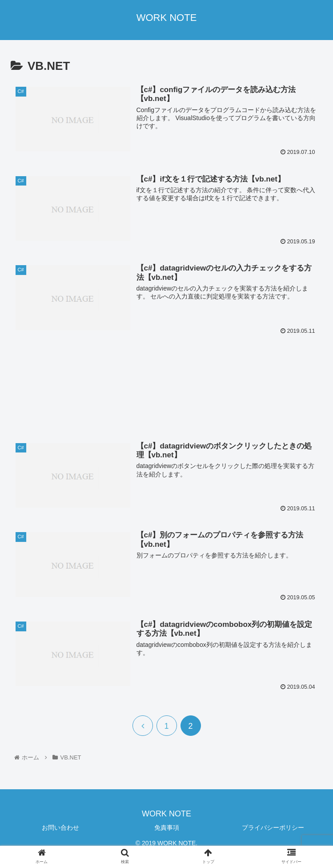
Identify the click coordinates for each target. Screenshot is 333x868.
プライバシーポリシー (273, 828)
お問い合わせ (60, 828)
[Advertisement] (166, 386)
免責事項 (167, 828)
